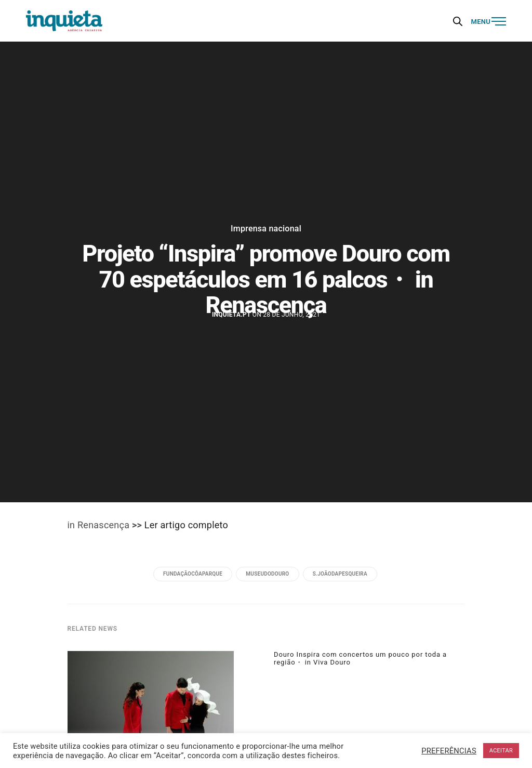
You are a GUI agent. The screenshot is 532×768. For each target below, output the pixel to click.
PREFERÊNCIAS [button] (449, 751)
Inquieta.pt (231, 315)
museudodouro (267, 574)
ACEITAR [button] (501, 751)
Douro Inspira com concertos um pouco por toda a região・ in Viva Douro (360, 658)
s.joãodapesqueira (340, 574)
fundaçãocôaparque (193, 574)
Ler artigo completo (186, 525)
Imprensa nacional (266, 229)
